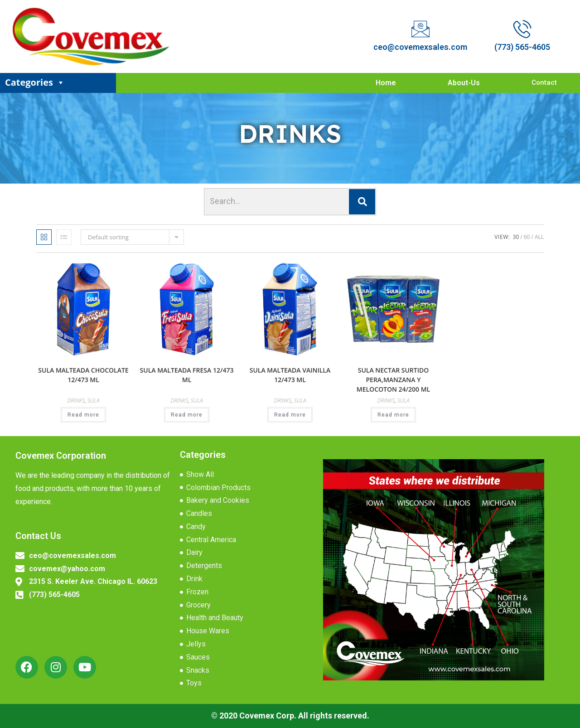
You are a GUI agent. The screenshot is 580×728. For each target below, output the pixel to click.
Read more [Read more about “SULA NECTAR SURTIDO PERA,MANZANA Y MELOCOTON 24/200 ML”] (393, 415)
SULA (94, 400)
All (539, 237)
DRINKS (76, 400)
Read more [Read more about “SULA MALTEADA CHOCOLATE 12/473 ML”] (83, 415)
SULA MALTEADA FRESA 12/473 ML (187, 375)
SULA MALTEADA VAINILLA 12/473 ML (290, 375)
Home (386, 83)
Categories (35, 83)
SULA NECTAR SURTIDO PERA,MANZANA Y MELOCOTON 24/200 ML (393, 380)
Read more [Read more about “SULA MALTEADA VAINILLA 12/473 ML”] (290, 415)
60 (527, 237)
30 (516, 237)
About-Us (464, 83)
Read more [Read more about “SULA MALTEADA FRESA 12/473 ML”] (187, 415)
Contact (544, 83)
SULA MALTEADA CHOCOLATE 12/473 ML (83, 375)
